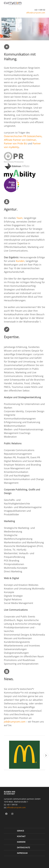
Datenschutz (23, 847)
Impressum (22, 853)
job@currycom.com (15, 722)
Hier (17, 700)
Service (21, 831)
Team (20, 218)
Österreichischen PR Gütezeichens (23, 136)
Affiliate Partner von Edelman (20, 140)
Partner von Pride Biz (15, 143)
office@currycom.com (36, 13)
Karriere (21, 842)
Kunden (20, 261)
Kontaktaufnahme (14, 314)
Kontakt (21, 836)
